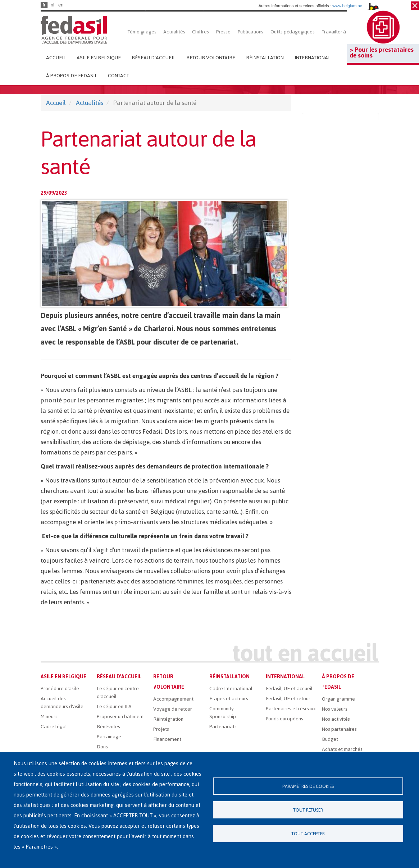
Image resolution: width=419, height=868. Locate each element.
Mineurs (49, 717)
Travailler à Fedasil (342, 32)
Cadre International (231, 689)
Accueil (56, 58)
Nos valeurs (335, 709)
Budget (330, 739)
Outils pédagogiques (292, 32)
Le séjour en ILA (114, 707)
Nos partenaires (339, 729)
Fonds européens (284, 719)
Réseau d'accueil (154, 58)
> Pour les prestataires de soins (382, 52)
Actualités (174, 32)
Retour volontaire (211, 58)
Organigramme (338, 699)
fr (44, 5)
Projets (161, 729)
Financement (167, 739)
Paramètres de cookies (308, 786)
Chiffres (200, 32)
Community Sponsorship (223, 713)
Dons (102, 747)
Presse (223, 32)
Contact (119, 76)
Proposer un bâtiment (120, 717)
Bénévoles (108, 727)
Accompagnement (173, 699)
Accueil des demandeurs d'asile (62, 703)
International (313, 58)
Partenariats (223, 727)
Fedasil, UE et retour (288, 699)
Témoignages (142, 32)
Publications (251, 32)
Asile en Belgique (99, 58)
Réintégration (168, 719)
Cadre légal (54, 727)
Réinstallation (265, 58)
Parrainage (109, 737)
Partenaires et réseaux (291, 709)
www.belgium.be (347, 6)
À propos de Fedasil (72, 76)
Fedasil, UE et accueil (289, 689)
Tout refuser (308, 810)
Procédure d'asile (60, 689)
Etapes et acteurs (229, 699)
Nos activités (336, 719)
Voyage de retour (173, 709)
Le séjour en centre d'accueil (118, 692)
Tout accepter (308, 834)
